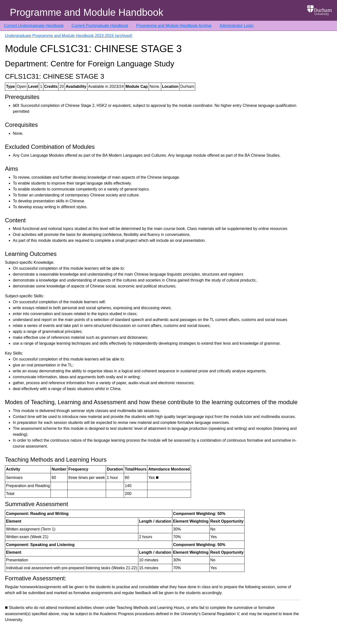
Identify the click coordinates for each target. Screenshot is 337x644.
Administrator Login (236, 26)
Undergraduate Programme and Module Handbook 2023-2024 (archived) (69, 36)
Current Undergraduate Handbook (34, 26)
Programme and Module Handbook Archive (174, 26)
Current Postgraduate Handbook (100, 26)
